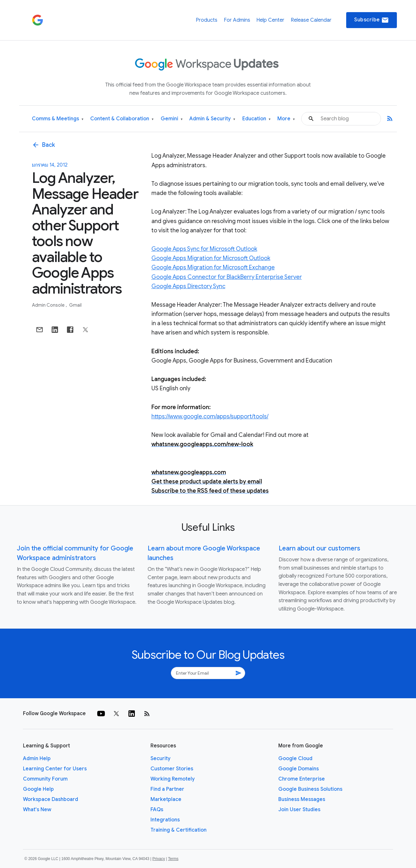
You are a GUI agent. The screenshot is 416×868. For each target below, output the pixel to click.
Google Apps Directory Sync (188, 286)
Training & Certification (179, 830)
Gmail (75, 305)
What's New (37, 810)
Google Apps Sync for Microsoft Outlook (204, 249)
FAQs (157, 810)
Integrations (165, 820)
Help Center (270, 20)
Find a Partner (167, 789)
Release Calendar (311, 20)
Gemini (172, 119)
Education (256, 119)
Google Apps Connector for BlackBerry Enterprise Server (227, 277)
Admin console (49, 305)
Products (207, 20)
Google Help (38, 789)
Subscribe (372, 20)
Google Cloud (295, 759)
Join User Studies (299, 810)
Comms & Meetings (58, 119)
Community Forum (45, 779)
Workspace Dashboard (51, 799)
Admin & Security (212, 119)
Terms (173, 859)
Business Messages (302, 799)
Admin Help (37, 759)
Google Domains (299, 769)
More (286, 119)
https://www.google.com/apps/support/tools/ (210, 416)
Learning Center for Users (55, 769)
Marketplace (166, 799)
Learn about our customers (319, 548)
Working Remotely (173, 779)
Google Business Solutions (310, 789)
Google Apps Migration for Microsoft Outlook (211, 258)
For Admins (237, 20)
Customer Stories (172, 769)
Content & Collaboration (122, 119)
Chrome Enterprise (302, 779)
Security (161, 759)
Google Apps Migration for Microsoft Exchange (213, 267)
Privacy (159, 859)
